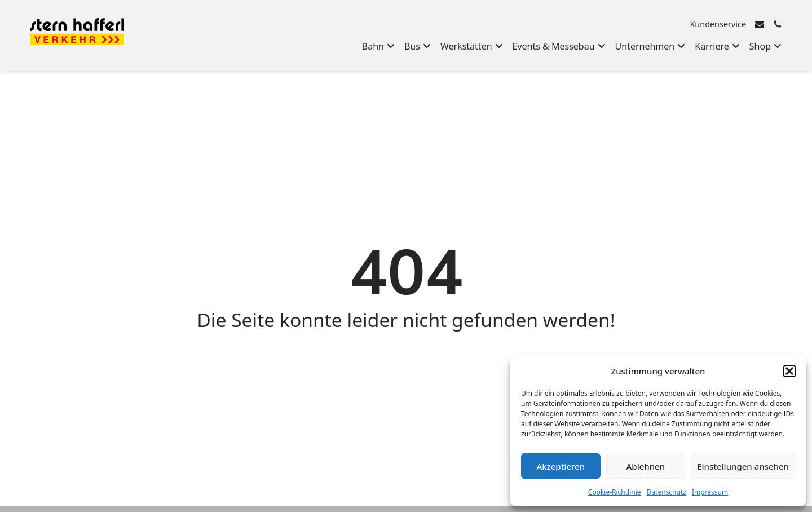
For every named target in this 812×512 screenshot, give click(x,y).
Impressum (710, 492)
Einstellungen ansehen (743, 466)
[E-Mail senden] (760, 24)
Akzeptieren (561, 466)
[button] (789, 371)
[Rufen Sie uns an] (778, 24)
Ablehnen (646, 466)
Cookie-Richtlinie (615, 492)
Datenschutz (667, 492)
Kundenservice (718, 24)
